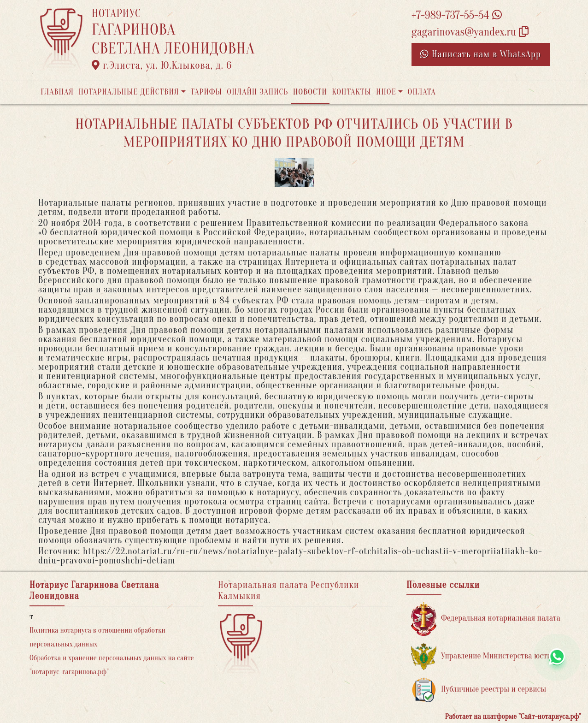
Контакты (351, 92)
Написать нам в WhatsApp (481, 54)
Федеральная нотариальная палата (486, 619)
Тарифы (206, 92)
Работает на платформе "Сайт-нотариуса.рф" (513, 717)
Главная (57, 92)
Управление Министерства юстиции (488, 656)
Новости (310, 92)
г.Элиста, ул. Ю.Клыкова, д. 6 (162, 65)
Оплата (422, 92)
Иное (386, 92)
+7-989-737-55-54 (457, 15)
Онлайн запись (257, 92)
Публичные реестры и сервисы (479, 690)
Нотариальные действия (129, 92)
